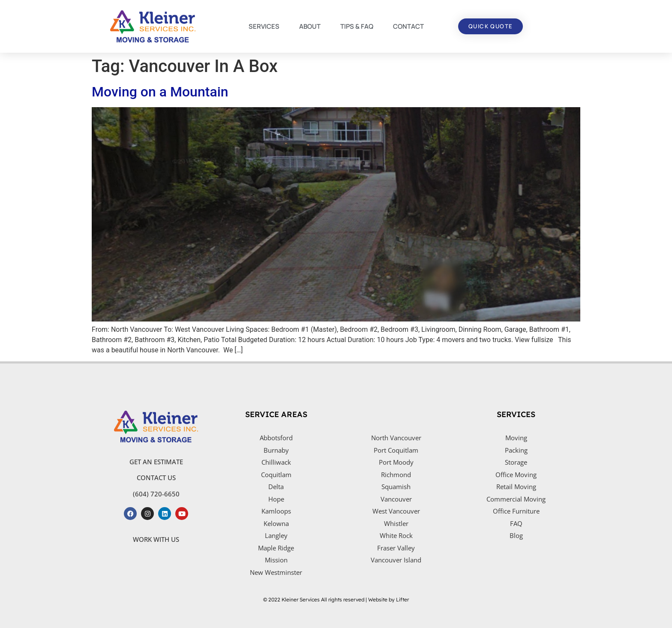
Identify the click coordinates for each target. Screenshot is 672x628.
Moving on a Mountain (160, 92)
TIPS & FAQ (357, 26)
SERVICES (264, 26)
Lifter (402, 599)
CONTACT (408, 26)
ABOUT (310, 26)
